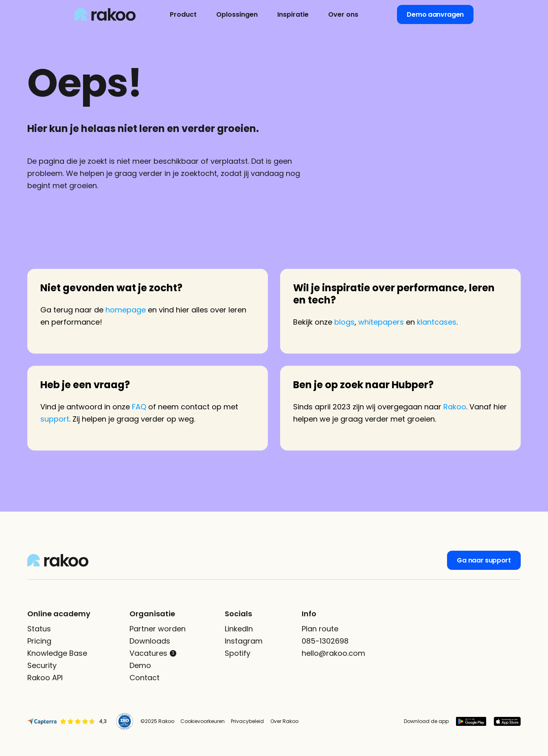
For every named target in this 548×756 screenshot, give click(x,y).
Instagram (244, 641)
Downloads (150, 641)
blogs (344, 322)
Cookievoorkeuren (203, 721)
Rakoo (455, 407)
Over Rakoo (284, 721)
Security (42, 665)
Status (39, 629)
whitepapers (381, 322)
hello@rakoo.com (333, 653)
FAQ (139, 407)
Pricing (39, 641)
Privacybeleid (247, 721)
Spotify (238, 653)
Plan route (320, 629)
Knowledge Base (57, 653)
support (55, 419)
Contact (145, 678)
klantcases (437, 322)
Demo (140, 665)
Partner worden (158, 629)
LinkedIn (239, 629)
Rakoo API (45, 678)
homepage (126, 310)
